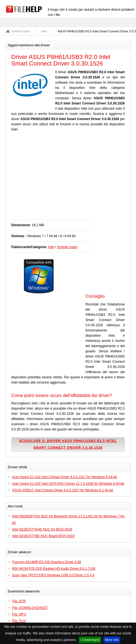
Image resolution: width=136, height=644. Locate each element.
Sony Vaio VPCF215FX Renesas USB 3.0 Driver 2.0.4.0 (53, 575)
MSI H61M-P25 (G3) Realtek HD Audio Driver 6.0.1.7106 (54, 569)
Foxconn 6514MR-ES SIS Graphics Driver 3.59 (47, 562)
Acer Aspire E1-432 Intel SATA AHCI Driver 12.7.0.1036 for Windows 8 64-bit (68, 484)
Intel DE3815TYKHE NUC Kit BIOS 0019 (42, 529)
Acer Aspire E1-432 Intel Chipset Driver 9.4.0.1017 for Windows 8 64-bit (65, 477)
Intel (44, 31)
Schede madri (21, 31)
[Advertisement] (74, 178)
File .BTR (19, 601)
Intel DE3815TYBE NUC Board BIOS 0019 (43, 536)
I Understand (90, 640)
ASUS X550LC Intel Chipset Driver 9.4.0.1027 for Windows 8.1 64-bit (63, 490)
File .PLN (19, 621)
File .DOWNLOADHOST (30, 608)
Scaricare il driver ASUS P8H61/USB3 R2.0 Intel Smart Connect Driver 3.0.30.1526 (68, 444)
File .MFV (19, 614)
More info (112, 640)
